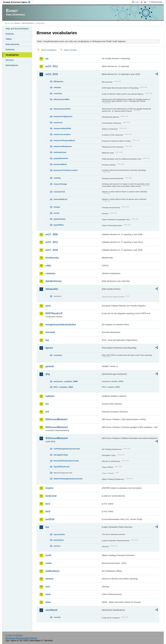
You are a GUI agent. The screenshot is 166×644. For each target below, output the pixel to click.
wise (48, 602)
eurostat (50, 332)
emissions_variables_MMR (66, 381)
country (57, 617)
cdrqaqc (57, 87)
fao (47, 340)
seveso (49, 579)
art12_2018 (52, 74)
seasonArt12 (59, 192)
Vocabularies (12, 55)
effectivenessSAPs (62, 109)
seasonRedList (60, 199)
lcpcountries (59, 534)
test (48, 587)
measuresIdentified (62, 128)
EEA (18, 2)
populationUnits (61, 158)
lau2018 (50, 519)
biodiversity (52, 258)
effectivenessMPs (62, 99)
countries (58, 93)
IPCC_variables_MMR (63, 387)
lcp (47, 527)
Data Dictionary (28, 23)
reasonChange (60, 184)
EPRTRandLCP (54, 313)
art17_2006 (52, 234)
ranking (57, 178)
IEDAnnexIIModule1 (56, 419)
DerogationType (61, 455)
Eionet (17, 23)
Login (137, 2)
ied (47, 412)
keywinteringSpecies (63, 116)
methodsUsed (60, 152)
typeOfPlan (59, 225)
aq (47, 58)
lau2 (48, 511)
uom (48, 594)
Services (10, 60)
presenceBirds (60, 164)
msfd (48, 555)
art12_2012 (52, 66)
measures (58, 123)
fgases (49, 348)
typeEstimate (60, 219)
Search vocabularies (49, 50)
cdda (48, 266)
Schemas (10, 50)
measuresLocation (62, 134)
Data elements (12, 44)
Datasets (10, 34)
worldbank (51, 610)
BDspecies (58, 81)
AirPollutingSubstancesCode (67, 449)
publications (52, 571)
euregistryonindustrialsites (61, 325)
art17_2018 (52, 250)
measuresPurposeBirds (64, 140)
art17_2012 (52, 242)
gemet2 (50, 366)
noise (49, 563)
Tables (9, 39)
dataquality (52, 289)
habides (50, 396)
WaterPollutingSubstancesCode (68, 479)
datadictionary (54, 281)
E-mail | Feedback (14, 635)
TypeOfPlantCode (61, 467)
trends (56, 213)
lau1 (48, 504)
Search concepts (70, 50)
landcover (51, 496)
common (50, 273)
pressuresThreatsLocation (66, 170)
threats (57, 207)
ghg (48, 374)
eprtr (48, 306)
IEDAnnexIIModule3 (56, 427)
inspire (49, 488)
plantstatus (59, 540)
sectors (57, 546)
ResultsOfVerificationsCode (66, 461)
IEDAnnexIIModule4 (56, 438)
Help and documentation (17, 29)
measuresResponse (63, 146)
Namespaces (12, 65)
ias (47, 404)
